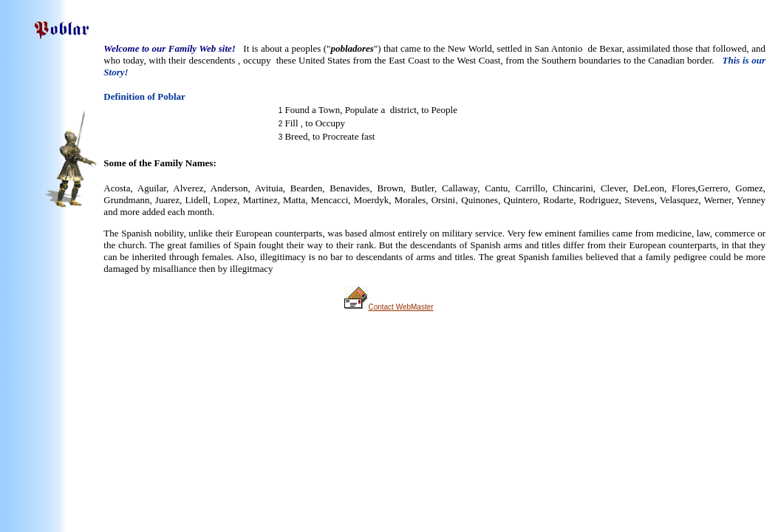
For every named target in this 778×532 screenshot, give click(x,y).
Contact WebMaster (400, 307)
